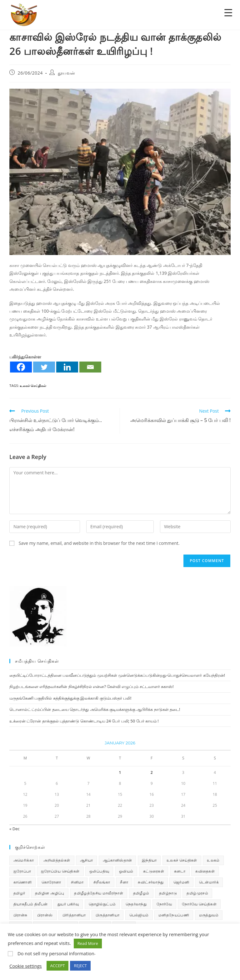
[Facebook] (21, 367)
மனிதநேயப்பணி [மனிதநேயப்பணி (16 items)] (174, 915)
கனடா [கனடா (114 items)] (180, 871)
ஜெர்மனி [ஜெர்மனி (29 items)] (181, 882)
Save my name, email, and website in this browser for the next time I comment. (99, 543)
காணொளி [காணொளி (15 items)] (22, 882)
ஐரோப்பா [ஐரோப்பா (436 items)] (22, 871)
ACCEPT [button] (58, 966)
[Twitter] (44, 367)
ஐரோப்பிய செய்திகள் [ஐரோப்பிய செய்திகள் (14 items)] (60, 871)
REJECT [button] (80, 966)
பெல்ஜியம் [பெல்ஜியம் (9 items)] (139, 915)
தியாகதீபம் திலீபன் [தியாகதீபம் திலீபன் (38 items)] (31, 904)
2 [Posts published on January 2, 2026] (152, 772)
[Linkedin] (67, 367)
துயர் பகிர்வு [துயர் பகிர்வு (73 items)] (68, 904)
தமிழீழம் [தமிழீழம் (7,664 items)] (141, 893)
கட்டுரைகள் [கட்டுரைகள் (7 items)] (154, 871)
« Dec (15, 829)
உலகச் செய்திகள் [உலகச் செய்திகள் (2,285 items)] (182, 860)
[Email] (90, 367)
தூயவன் (67, 73)
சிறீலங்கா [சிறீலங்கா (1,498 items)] (102, 882)
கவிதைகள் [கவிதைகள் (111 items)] (205, 871)
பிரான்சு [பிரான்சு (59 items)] (20, 915)
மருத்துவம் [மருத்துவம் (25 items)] (209, 915)
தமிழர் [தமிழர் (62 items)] (19, 893)
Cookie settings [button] (26, 966)
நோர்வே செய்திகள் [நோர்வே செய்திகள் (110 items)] (199, 904)
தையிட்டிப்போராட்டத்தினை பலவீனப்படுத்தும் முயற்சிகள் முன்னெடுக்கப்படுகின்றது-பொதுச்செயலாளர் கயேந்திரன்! (117, 675)
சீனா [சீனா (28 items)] (124, 882)
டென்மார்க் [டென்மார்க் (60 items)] (209, 882)
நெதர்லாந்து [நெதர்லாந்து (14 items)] (136, 904)
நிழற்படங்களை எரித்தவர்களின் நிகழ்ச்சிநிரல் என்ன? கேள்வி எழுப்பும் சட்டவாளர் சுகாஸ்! (92, 686)
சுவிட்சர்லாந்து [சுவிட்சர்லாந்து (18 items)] (151, 882)
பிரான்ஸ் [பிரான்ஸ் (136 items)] (45, 915)
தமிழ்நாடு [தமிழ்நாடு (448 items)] (168, 893)
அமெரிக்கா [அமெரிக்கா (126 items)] (24, 860)
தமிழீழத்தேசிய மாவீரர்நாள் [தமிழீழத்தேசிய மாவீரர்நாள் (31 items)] (99, 893)
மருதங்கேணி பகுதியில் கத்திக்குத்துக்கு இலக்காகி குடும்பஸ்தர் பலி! (70, 698)
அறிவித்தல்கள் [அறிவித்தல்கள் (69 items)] (57, 860)
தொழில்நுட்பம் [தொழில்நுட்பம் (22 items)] (102, 904)
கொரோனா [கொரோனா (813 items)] (51, 882)
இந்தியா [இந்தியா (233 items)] (149, 860)
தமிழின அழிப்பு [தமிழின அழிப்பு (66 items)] (50, 893)
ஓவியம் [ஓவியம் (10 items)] (126, 871)
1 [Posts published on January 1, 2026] (120, 772)
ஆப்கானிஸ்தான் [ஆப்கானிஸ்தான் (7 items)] (117, 860)
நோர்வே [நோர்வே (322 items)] (164, 904)
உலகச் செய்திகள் (33, 386)
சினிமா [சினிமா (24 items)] (77, 882)
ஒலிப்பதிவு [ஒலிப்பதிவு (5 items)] (99, 871)
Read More (88, 943)
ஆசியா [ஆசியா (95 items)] (86, 860)
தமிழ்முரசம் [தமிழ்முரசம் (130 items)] (197, 893)
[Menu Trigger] (228, 12)
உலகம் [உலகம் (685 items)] (213, 860)
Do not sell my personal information (56, 953)
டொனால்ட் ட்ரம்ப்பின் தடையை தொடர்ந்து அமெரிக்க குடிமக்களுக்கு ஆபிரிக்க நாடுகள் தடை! (95, 709)
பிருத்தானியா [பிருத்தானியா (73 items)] (107, 915)
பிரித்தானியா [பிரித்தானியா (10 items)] (74, 915)
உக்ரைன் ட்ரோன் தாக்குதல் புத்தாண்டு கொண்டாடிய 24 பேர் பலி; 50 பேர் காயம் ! (84, 721)
